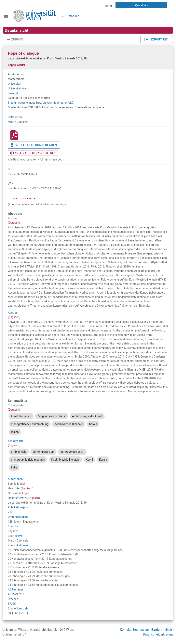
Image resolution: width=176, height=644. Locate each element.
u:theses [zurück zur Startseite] (73, 16)
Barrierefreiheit (162, 630)
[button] (108, 6)
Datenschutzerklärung (158, 634)
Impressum (141, 630)
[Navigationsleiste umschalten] (6, 16)
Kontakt (125, 630)
